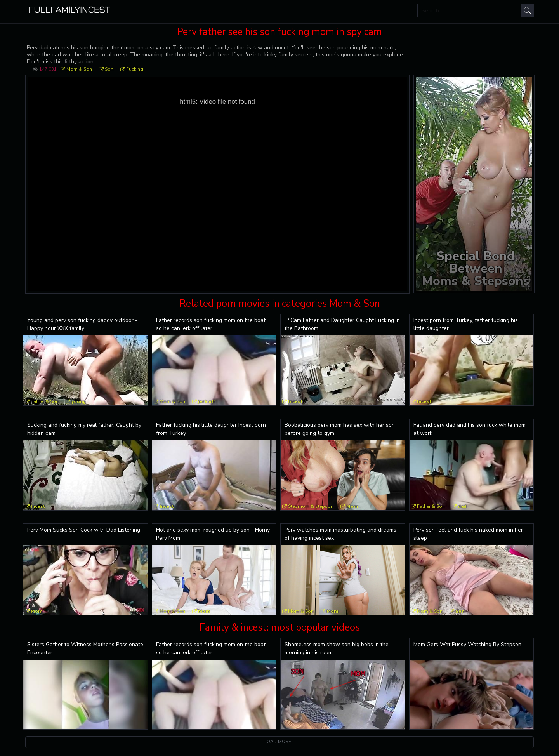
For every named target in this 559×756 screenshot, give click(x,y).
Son (109, 69)
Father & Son (45, 401)
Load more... (279, 742)
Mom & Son (79, 69)
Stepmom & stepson (311, 506)
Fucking (135, 69)
